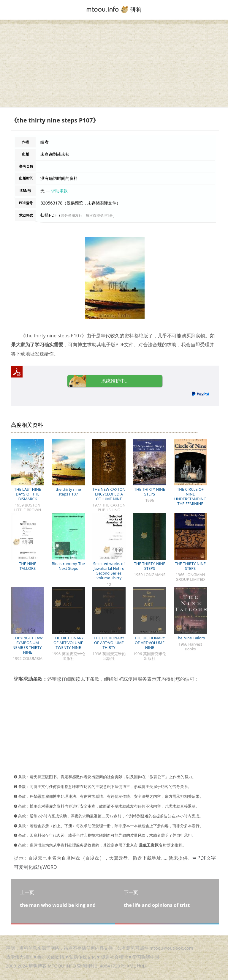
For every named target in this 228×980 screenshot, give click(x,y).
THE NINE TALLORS (28, 566)
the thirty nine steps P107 (68, 492)
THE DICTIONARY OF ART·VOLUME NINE (150, 643)
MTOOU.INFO (62, 966)
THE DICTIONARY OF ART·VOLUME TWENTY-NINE (68, 643)
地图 (141, 966)
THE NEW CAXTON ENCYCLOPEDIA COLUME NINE (109, 494)
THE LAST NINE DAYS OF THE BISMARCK (28, 494)
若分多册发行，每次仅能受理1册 (87, 215)
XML (131, 966)
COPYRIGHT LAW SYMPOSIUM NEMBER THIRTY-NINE (28, 645)
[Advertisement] (114, 66)
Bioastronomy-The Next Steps (68, 566)
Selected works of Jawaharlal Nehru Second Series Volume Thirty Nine (109, 573)
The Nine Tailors (190, 638)
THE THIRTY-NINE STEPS (150, 566)
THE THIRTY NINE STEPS (150, 492)
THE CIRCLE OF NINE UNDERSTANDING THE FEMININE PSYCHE (190, 499)
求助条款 (59, 191)
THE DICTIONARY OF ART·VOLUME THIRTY (109, 643)
